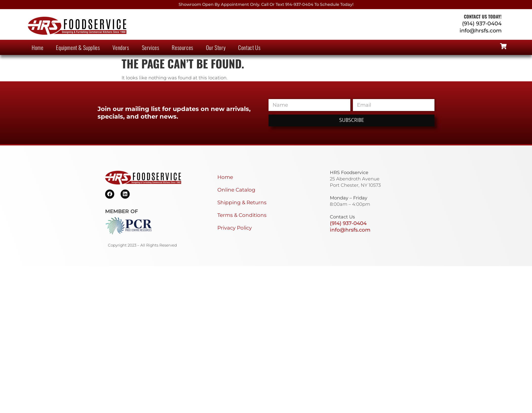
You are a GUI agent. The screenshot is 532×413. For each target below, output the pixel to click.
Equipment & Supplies (78, 47)
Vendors (121, 47)
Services (151, 47)
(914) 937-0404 (482, 23)
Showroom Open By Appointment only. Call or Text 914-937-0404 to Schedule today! (266, 4)
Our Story (216, 47)
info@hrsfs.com (481, 31)
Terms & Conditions (242, 215)
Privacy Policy (235, 228)
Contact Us (249, 47)
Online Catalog (236, 190)
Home (37, 47)
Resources (182, 47)
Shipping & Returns (242, 202)
